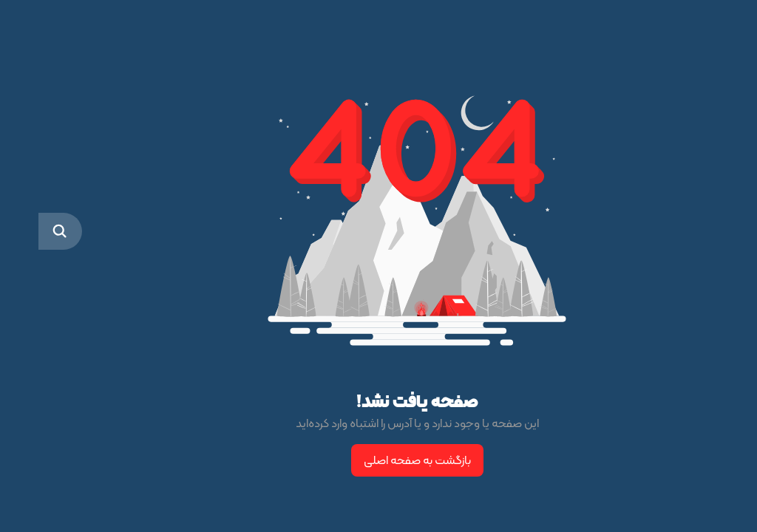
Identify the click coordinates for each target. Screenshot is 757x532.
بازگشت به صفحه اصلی (379, 460)
